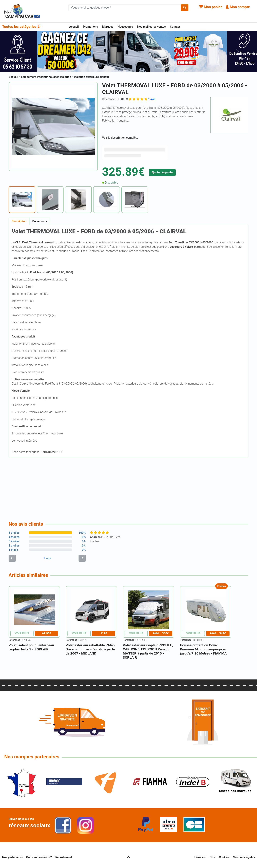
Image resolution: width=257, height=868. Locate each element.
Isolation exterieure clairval (91, 77)
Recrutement (64, 857)
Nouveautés (125, 27)
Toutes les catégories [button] (22, 27)
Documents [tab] (40, 221)
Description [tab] (19, 221)
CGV (213, 857)
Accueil (74, 27)
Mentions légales (244, 857)
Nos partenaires (12, 857)
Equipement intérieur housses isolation (46, 77)
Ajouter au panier (162, 172)
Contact (175, 27)
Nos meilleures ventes (152, 27)
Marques (108, 27)
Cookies (224, 857)
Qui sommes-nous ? (39, 857)
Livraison (200, 857)
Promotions (90, 27)
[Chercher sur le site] (125, 8)
